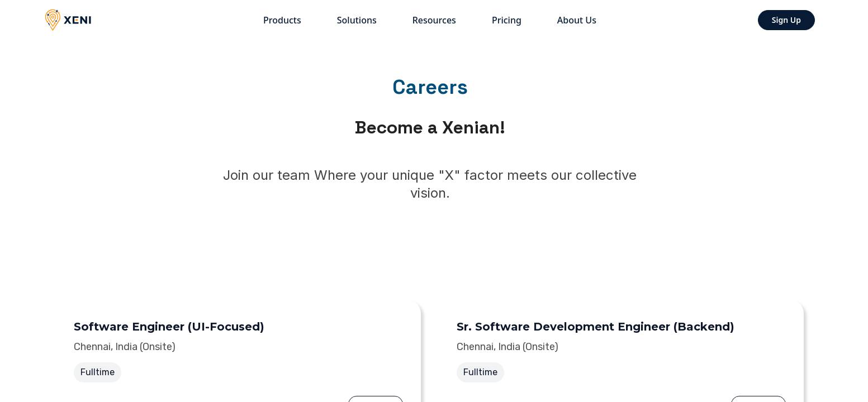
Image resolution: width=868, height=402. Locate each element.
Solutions (357, 20)
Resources (434, 20)
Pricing (507, 20)
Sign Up (786, 20)
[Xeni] (73, 20)
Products (282, 20)
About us (577, 20)
